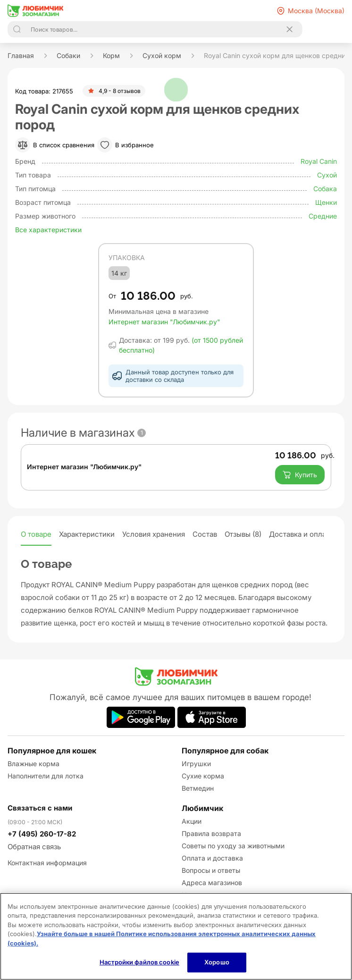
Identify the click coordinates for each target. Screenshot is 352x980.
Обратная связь (34, 847)
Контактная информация (47, 863)
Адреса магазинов (212, 883)
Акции (192, 821)
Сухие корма (203, 776)
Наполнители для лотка (46, 776)
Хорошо (217, 962)
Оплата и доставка (212, 858)
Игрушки (196, 764)
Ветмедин (198, 788)
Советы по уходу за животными (233, 846)
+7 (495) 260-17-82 (42, 834)
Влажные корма (34, 764)
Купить (300, 475)
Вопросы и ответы (211, 870)
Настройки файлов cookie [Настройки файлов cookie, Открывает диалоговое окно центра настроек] (139, 962)
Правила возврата (211, 833)
